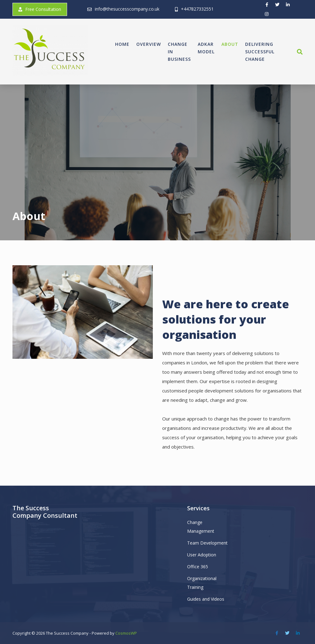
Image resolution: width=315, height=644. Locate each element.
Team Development (207, 543)
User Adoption (202, 555)
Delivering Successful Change (260, 52)
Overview (149, 44)
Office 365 (198, 567)
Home (122, 44)
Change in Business (179, 52)
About (230, 44)
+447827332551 (197, 9)
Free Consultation (40, 9)
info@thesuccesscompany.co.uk (127, 9)
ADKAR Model (206, 48)
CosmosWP (126, 633)
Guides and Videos (206, 599)
